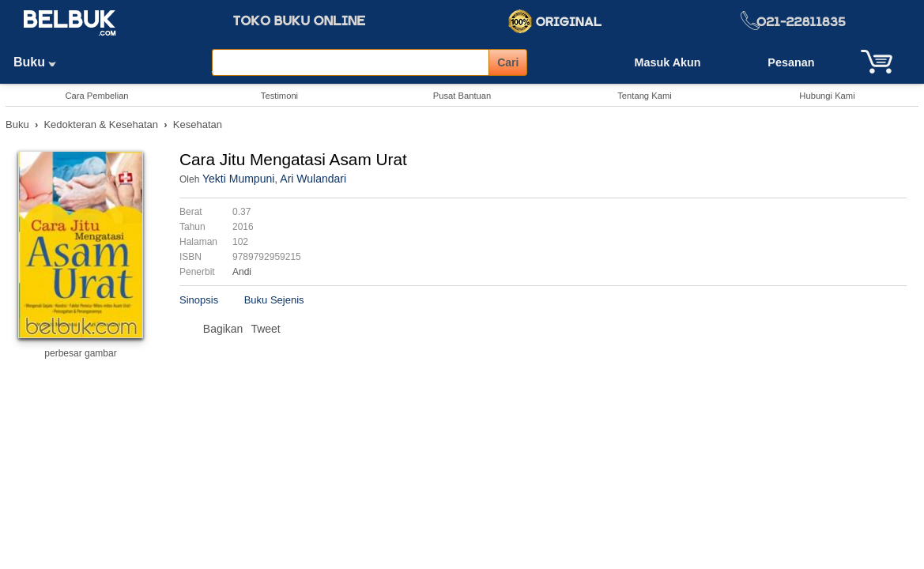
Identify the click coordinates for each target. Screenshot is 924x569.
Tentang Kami (644, 96)
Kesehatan (198, 124)
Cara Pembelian (96, 96)
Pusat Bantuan (462, 96)
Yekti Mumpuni (238, 179)
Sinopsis (199, 300)
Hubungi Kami (827, 96)
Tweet (265, 329)
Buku (40, 62)
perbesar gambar (80, 353)
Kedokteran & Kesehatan (101, 124)
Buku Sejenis (274, 300)
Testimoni (279, 96)
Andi (242, 272)
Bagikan (223, 329)
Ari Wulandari (313, 179)
